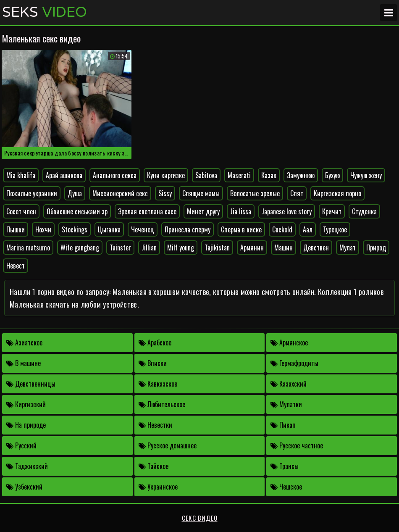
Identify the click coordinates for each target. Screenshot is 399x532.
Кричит (332, 211)
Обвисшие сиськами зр (77, 211)
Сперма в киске (241, 229)
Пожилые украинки (32, 193)
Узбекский (24, 487)
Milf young (181, 248)
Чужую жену (366, 175)
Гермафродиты (294, 363)
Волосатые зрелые (255, 193)
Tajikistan (217, 248)
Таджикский (27, 466)
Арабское (155, 342)
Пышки (16, 229)
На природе (26, 425)
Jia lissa (241, 211)
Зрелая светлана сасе (147, 211)
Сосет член (21, 211)
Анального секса (115, 175)
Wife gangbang (80, 248)
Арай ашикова (64, 175)
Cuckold (282, 229)
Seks (45, 13)
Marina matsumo (28, 248)
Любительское (162, 404)
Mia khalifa (21, 175)
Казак (269, 175)
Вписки (153, 363)
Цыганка (109, 229)
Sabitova (206, 175)
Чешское (286, 487)
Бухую (332, 175)
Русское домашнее (168, 445)
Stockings (75, 229)
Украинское (158, 487)
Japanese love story (287, 211)
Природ (376, 248)
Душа (75, 193)
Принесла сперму (188, 229)
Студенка (364, 211)
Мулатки (286, 404)
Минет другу (203, 211)
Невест (16, 266)
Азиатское (24, 342)
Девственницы (31, 384)
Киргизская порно (337, 193)
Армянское (289, 342)
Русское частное (297, 445)
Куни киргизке (166, 175)
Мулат (348, 248)
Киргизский (26, 404)
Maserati (239, 175)
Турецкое (335, 229)
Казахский (289, 384)
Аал (308, 229)
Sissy (165, 193)
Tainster (120, 248)
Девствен (316, 248)
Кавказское (158, 384)
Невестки (155, 425)
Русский (21, 445)
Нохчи (43, 229)
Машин (283, 248)
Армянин (252, 248)
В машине (24, 363)
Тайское (154, 466)
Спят (297, 193)
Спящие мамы (201, 193)
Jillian (149, 248)
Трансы (285, 466)
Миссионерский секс (120, 193)
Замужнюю (301, 175)
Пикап (283, 425)
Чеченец (143, 229)
